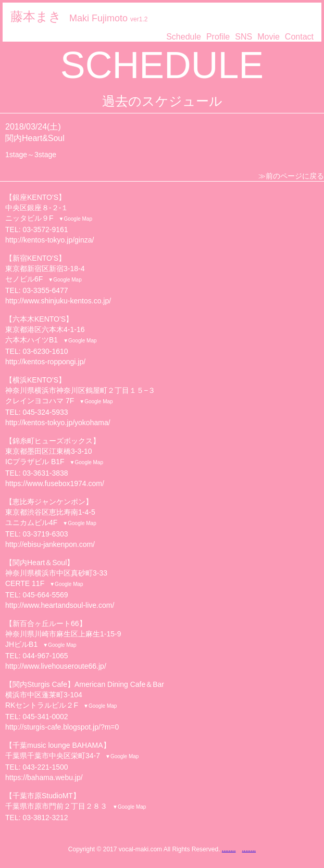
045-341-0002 (45, 717)
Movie (269, 37)
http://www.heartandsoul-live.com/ (60, 605)
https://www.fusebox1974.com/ (55, 483)
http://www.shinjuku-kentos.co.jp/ (58, 301)
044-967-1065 (45, 656)
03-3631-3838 (45, 473)
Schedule (184, 37)
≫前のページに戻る (291, 176)
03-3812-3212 (45, 818)
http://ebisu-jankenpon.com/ (50, 544)
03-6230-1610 (45, 351)
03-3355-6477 (45, 290)
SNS (244, 37)
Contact (299, 37)
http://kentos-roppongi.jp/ (45, 362)
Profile (218, 37)
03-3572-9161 (45, 229)
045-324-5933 (45, 412)
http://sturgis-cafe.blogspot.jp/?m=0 (62, 727)
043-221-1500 (45, 767)
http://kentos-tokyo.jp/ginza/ (49, 240)
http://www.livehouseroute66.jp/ (56, 666)
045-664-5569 (45, 595)
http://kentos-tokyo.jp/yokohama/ (58, 423)
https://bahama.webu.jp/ (44, 777)
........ (229, 849)
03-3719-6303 (45, 534)
